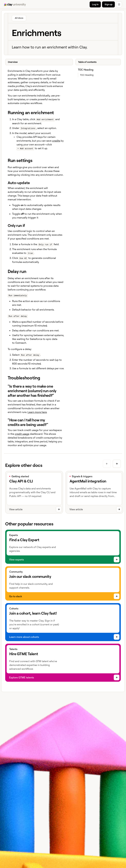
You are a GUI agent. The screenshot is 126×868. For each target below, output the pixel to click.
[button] (119, 4)
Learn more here (37, 411)
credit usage (22, 432)
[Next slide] (117, 462)
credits (56, 140)
